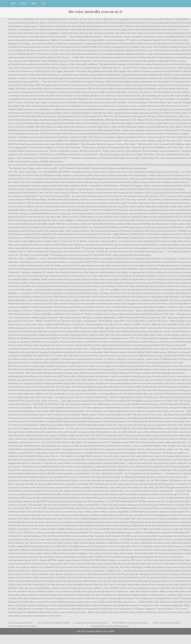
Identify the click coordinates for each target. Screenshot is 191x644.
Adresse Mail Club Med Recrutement (110, 626)
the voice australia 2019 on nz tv (96, 12)
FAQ (43, 4)
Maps (34, 4)
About (24, 4)
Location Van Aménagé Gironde (91, 623)
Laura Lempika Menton (20, 623)
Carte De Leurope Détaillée (167, 623)
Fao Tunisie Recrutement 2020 (53, 623)
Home (13, 4)
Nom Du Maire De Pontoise (22, 626)
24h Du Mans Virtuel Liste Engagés (130, 623)
